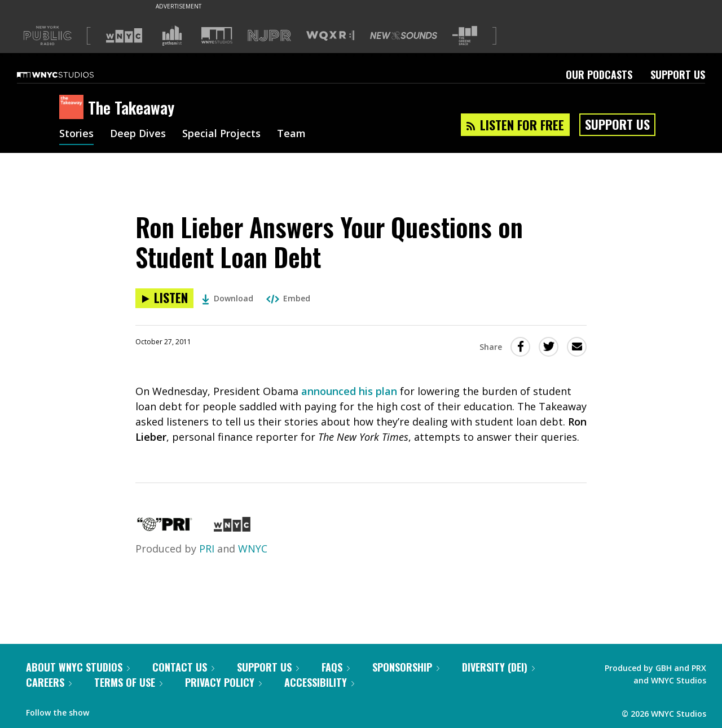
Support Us (678, 74)
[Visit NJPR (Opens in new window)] (269, 36)
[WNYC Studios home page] (69, 74)
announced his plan (349, 391)
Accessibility (319, 682)
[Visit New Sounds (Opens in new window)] (404, 36)
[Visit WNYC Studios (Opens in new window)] (217, 35)
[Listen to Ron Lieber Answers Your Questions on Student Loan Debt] (164, 298)
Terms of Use (128, 682)
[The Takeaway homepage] (74, 108)
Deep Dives (138, 134)
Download (228, 298)
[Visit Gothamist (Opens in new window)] (172, 36)
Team (291, 134)
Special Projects (221, 134)
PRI (207, 549)
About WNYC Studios (78, 667)
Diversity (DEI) (498, 667)
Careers (49, 682)
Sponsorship (406, 667)
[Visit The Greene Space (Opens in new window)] (465, 36)
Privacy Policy (223, 682)
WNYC (253, 549)
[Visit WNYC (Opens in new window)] (124, 36)
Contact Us (183, 667)
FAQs (336, 667)
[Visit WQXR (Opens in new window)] (330, 36)
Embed (288, 298)
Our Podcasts (599, 74)
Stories (76, 134)
